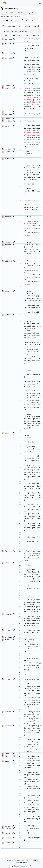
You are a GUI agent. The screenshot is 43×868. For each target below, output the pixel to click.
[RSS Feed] (3, 13)
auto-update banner (12, 39)
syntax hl (8, 637)
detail (7, 126)
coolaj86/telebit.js (15, 17)
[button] (14, 39)
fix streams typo (11, 828)
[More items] (40, 20)
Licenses (24, 866)
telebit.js (15, 9)
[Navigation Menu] (40, 3)
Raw (6, 35)
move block (9, 640)
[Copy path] (38, 26)
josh (7, 9)
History (26, 35)
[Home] (4, 3)
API (30, 866)
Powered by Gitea (11, 860)
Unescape (36, 35)
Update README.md (13, 53)
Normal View (16, 35)
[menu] (15, 866)
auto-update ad (11, 44)
